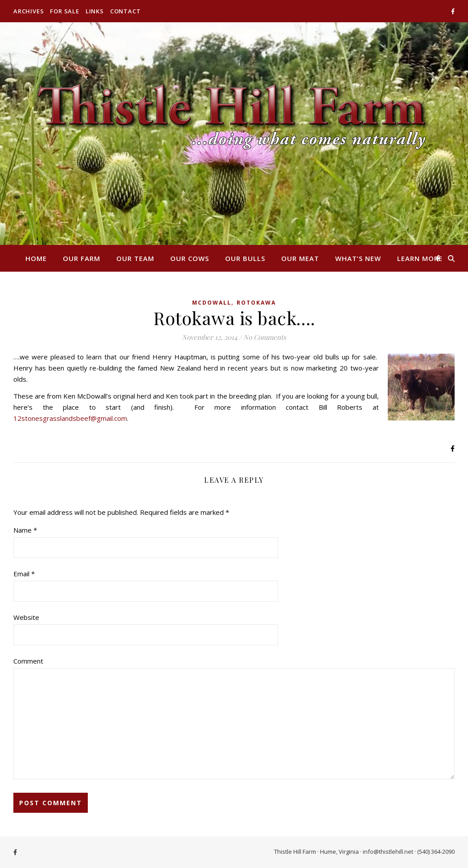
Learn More (420, 258)
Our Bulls (245, 258)
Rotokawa (256, 303)
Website (26, 617)
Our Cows (190, 258)
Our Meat (300, 258)
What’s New (358, 258)
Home (36, 258)
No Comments (265, 337)
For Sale (64, 11)
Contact (125, 11)
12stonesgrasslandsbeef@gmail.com (70, 418)
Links (95, 11)
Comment (28, 661)
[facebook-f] (453, 11)
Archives (29, 11)
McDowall (212, 303)
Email (24, 574)
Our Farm (82, 258)
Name (25, 530)
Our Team (135, 258)
